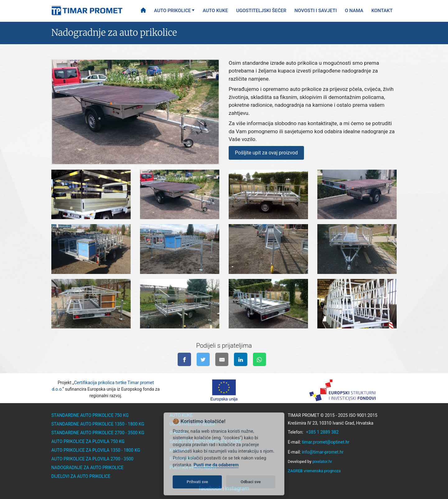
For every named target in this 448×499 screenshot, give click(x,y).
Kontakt (382, 11)
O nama (354, 11)
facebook (210, 488)
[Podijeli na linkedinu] (241, 359)
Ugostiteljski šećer (261, 11)
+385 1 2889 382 (322, 432)
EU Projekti (183, 459)
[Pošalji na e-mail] (222, 359)
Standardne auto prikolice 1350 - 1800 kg (98, 424)
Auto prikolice (172, 11)
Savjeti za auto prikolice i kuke (205, 441)
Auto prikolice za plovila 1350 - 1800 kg (96, 450)
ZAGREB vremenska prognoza (314, 471)
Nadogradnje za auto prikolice (87, 468)
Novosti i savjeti (316, 11)
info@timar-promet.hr (323, 452)
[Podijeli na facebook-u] (184, 359)
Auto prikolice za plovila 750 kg (88, 441)
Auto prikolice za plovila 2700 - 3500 (92, 459)
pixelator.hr (322, 461)
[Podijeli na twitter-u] (203, 359)
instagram (237, 488)
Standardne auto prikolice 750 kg (90, 415)
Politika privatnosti (193, 468)
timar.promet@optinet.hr (326, 442)
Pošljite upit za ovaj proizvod (266, 153)
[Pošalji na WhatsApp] (260, 359)
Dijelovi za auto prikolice (81, 476)
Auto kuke (215, 11)
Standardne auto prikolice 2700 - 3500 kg (98, 433)
